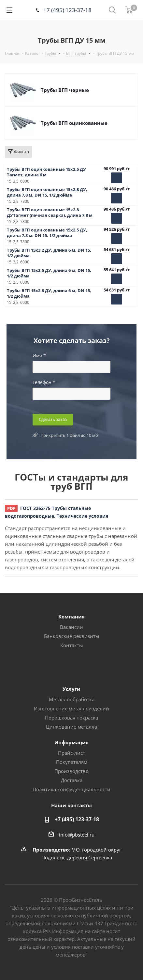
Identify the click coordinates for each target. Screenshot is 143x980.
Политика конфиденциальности (71, 789)
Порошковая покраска (71, 718)
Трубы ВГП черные (65, 90)
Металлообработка (72, 699)
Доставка (72, 780)
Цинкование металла (71, 727)
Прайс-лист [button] (71, 753)
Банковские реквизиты (72, 636)
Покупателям (72, 762)
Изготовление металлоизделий (71, 708)
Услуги (71, 689)
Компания (71, 616)
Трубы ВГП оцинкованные (74, 123)
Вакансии (71, 627)
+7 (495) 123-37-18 (67, 10)
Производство (71, 771)
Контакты (72, 645)
